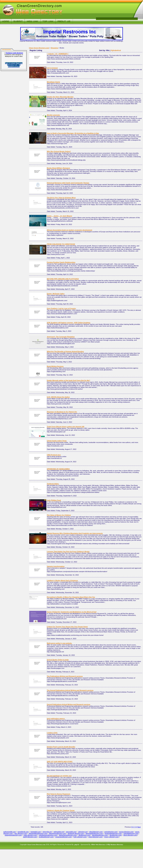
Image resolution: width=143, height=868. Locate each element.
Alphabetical (116, 50)
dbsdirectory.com (84, 835)
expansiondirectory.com (64, 837)
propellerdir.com (23, 832)
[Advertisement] (97, 11)
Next (139, 827)
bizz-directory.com (21, 833)
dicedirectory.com (116, 835)
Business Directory (117, 844)
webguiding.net (59, 832)
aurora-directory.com (126, 832)
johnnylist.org (47, 832)
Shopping (54, 48)
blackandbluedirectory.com (38, 833)
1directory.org (83, 832)
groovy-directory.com (111, 837)
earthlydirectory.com (30, 837)
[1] (132, 827)
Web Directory (100, 844)
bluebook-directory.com (76, 833)
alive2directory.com (96, 832)
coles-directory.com (30, 835)
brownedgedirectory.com (113, 833)
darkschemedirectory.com (68, 835)
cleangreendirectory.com (13, 835)
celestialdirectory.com (131, 833)
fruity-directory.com (80, 837)
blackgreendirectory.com (58, 833)
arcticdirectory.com (111, 832)
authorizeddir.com (10, 832)
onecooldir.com (71, 832)
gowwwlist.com (36, 832)
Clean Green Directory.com (39, 48)
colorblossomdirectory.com (48, 835)
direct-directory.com (130, 835)
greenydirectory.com (95, 837)
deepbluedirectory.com (100, 835)
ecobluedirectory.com (46, 837)
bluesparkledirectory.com (94, 833)
